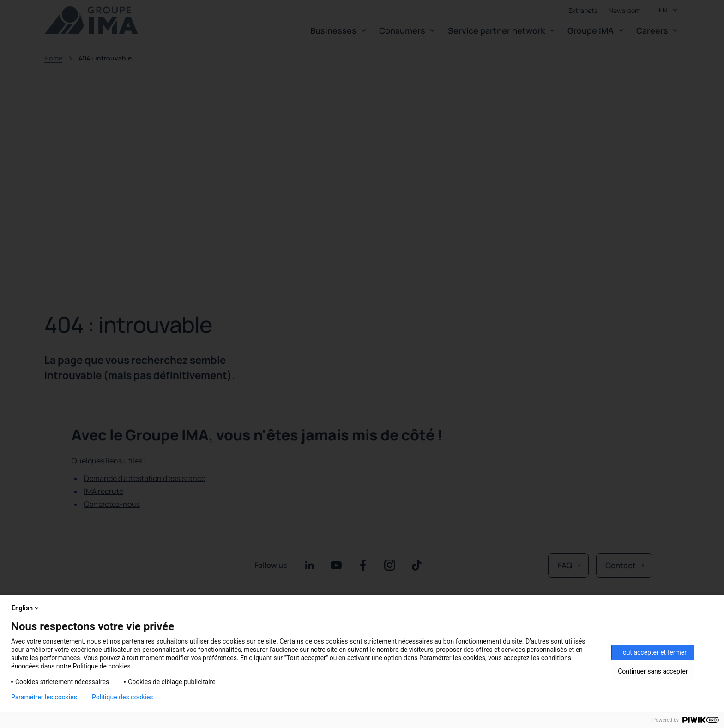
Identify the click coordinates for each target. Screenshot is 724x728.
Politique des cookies (123, 697)
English (26, 608)
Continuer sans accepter (653, 671)
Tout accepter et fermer (653, 652)
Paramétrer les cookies (44, 697)
